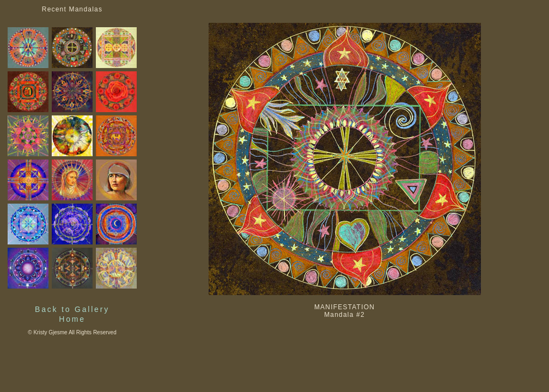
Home (72, 319)
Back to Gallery (72, 309)
